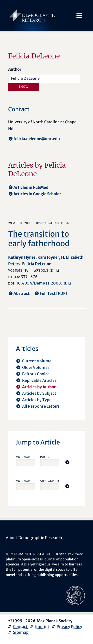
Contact (20, 627)
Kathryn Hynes (22, 257)
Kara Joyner (48, 257)
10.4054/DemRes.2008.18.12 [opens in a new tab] (44, 283)
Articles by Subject (39, 393)
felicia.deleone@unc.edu (37, 139)
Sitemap (21, 632)
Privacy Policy (69, 627)
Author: (15, 69)
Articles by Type (37, 400)
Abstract (22, 293)
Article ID (50, 481)
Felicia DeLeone (37, 264)
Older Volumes (36, 367)
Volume (23, 457)
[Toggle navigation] (79, 16)
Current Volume (37, 361)
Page (44, 457)
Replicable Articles (39, 380)
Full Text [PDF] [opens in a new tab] (53, 293)
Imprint (42, 627)
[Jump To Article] (67, 462)
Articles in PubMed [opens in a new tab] (31, 187)
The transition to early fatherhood (39, 239)
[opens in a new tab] (75, 595)
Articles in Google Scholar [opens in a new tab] (37, 194)
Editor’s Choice (36, 374)
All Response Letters (41, 406)
